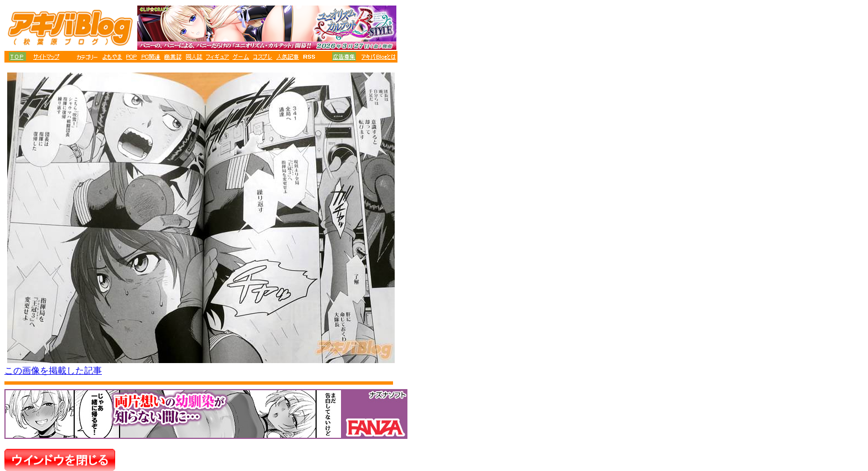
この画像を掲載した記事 (53, 371)
